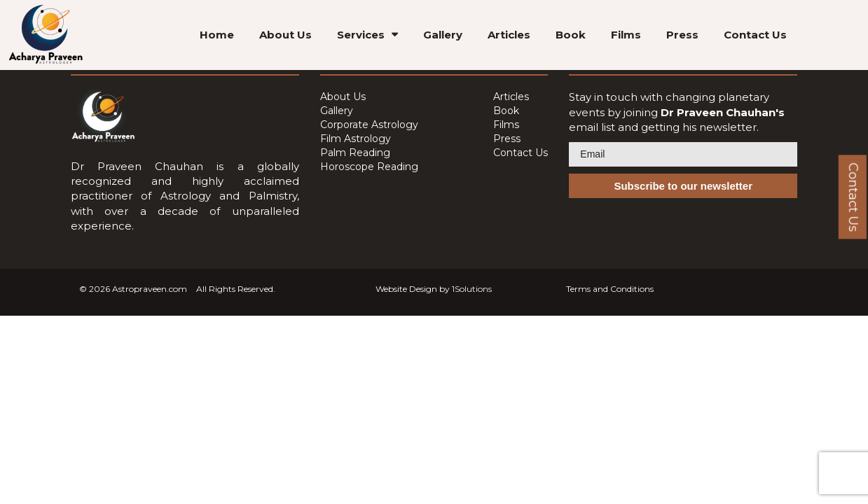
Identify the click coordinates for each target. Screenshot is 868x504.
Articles (509, 35)
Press (682, 35)
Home (217, 35)
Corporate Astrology (369, 125)
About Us (285, 35)
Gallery (443, 35)
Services (361, 35)
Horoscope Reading (369, 167)
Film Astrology (356, 139)
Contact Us (755, 35)
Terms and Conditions (610, 289)
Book (571, 35)
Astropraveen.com (150, 289)
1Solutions (472, 289)
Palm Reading (355, 153)
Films (626, 35)
